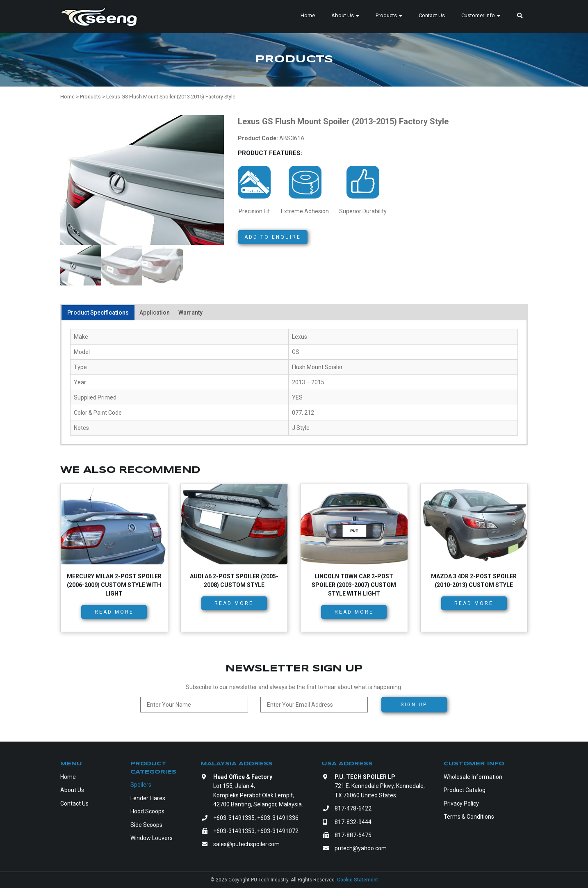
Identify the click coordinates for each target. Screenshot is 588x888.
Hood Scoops (147, 811)
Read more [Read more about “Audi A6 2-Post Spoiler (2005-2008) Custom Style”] (234, 603)
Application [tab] (155, 313)
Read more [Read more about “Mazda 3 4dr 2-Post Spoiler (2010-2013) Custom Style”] (474, 603)
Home (308, 15)
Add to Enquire (273, 237)
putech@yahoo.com (361, 848)
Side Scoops (146, 825)
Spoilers (141, 785)
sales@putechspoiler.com (246, 844)
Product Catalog (465, 790)
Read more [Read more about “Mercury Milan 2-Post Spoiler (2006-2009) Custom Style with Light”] (114, 612)
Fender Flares (148, 798)
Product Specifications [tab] (98, 313)
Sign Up (414, 705)
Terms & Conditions (469, 817)
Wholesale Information (473, 777)
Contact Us (432, 15)
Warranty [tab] (190, 313)
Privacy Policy (461, 804)
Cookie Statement (358, 880)
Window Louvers (152, 838)
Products (389, 15)
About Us (345, 15)
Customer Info (481, 15)
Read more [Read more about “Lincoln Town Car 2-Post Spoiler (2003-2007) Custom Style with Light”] (354, 612)
